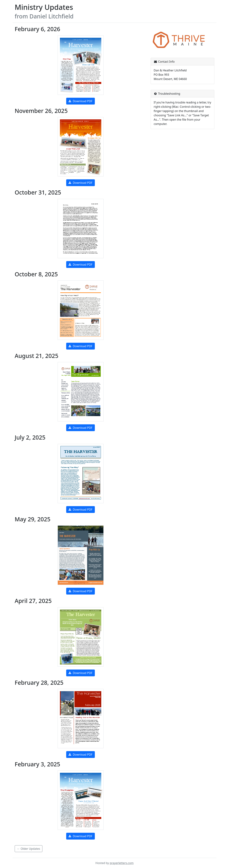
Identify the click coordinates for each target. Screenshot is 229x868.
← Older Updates (29, 849)
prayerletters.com (122, 863)
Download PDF (80, 101)
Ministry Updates (44, 7)
